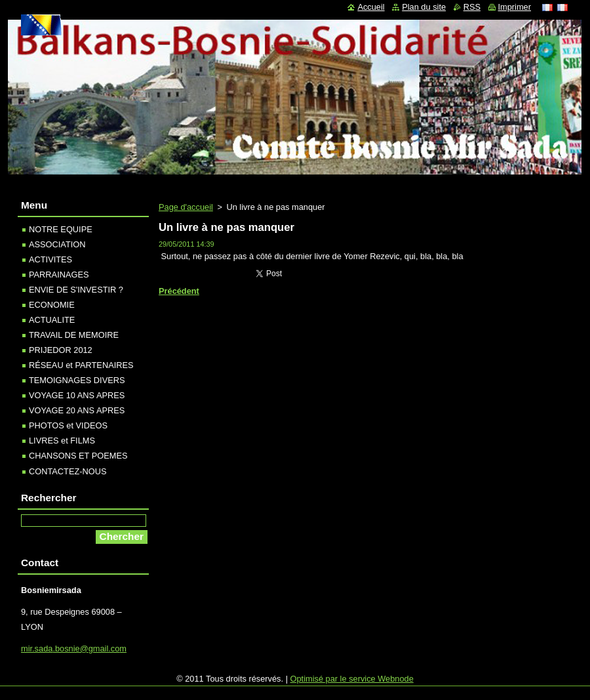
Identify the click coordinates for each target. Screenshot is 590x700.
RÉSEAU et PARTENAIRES (81, 365)
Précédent (179, 291)
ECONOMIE (52, 305)
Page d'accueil (186, 207)
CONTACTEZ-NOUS (68, 471)
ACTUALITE (52, 320)
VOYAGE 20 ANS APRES (77, 410)
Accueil (371, 7)
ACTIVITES (50, 259)
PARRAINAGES (59, 275)
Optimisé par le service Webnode (352, 679)
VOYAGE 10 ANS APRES (77, 395)
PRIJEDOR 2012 (61, 350)
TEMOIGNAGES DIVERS (77, 380)
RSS (472, 7)
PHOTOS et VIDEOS (68, 425)
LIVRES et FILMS (62, 441)
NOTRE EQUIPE (61, 229)
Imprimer (515, 7)
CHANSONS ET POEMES (78, 456)
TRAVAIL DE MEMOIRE (74, 335)
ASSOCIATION (57, 244)
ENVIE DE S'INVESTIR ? (76, 290)
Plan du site (424, 7)
